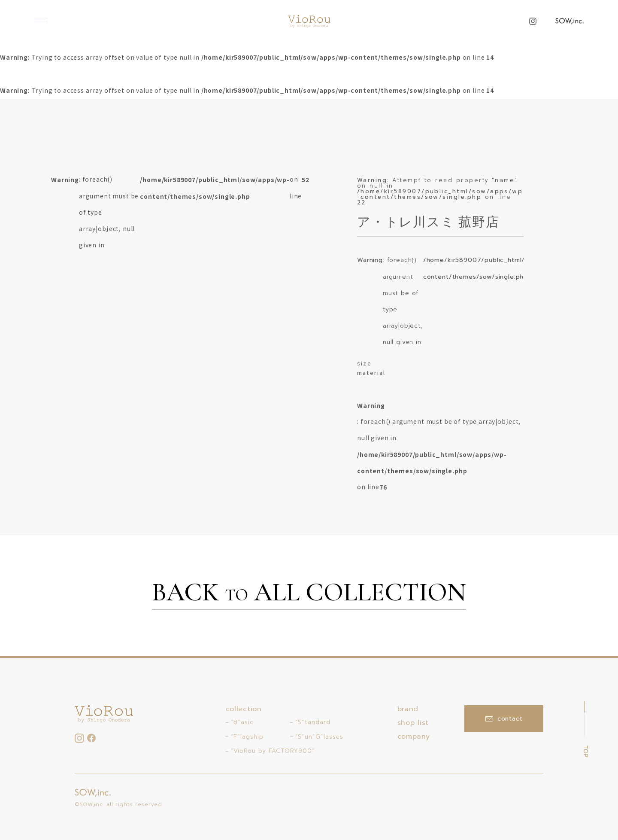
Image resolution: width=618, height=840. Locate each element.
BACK (309, 593)
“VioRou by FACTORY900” (273, 751)
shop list (413, 723)
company (414, 737)
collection (244, 709)
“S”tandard (313, 722)
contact (504, 719)
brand (408, 709)
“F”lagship (247, 737)
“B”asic (242, 722)
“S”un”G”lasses (320, 737)
